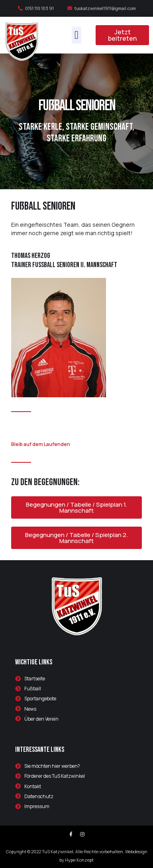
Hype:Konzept (79, 860)
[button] (76, 35)
